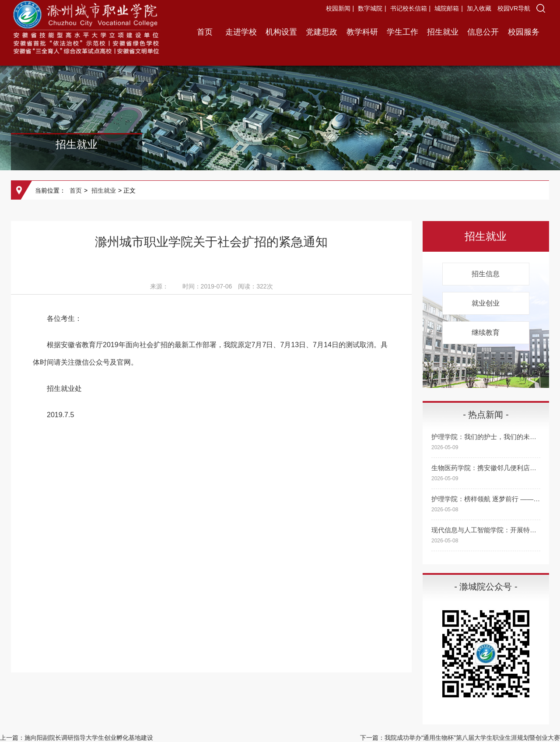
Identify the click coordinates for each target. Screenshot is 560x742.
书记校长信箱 (409, 8)
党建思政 (322, 32)
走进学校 (241, 32)
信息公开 (483, 32)
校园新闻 (338, 8)
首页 (205, 32)
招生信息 (486, 274)
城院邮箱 (447, 8)
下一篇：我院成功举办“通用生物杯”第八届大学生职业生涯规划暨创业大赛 (460, 738)
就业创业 (486, 303)
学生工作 (402, 32)
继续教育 (486, 332)
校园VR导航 (514, 8)
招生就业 (443, 32)
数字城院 (370, 8)
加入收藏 (480, 8)
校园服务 (524, 32)
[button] (541, 8)
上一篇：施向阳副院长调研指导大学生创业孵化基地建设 (77, 738)
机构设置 (281, 32)
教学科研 (362, 32)
